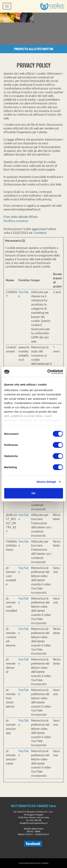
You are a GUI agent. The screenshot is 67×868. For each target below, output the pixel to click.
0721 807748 (35, 820)
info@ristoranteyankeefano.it (34, 823)
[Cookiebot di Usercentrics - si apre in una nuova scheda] (48, 372)
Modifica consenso (16, 221)
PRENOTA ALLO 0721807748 (33, 49)
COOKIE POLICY (42, 834)
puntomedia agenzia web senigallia (34, 863)
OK (33, 493)
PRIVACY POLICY (25, 834)
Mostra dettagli (46, 482)
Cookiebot (40, 233)
